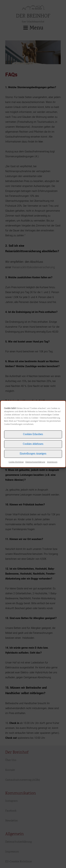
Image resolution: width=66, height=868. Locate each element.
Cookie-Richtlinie (16, 462)
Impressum (52, 462)
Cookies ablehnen (33, 444)
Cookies (35, 418)
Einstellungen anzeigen (33, 454)
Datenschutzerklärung (50, 418)
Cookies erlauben (33, 435)
